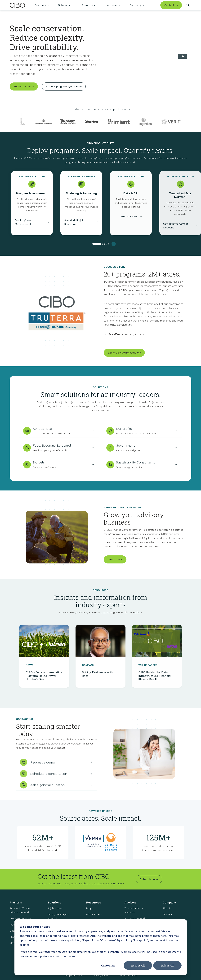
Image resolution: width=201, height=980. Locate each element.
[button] (97, 246)
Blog (89, 911)
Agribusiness (55, 911)
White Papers (94, 917)
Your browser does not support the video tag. (148, 57)
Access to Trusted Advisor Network (20, 913)
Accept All (138, 965)
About (166, 911)
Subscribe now (149, 882)
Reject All (167, 965)
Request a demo (24, 86)
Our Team (168, 917)
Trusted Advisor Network (134, 913)
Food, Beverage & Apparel (58, 919)
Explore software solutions (124, 358)
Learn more (115, 566)
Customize (108, 965)
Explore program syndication (64, 86)
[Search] (188, 5)
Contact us (171, 5)
